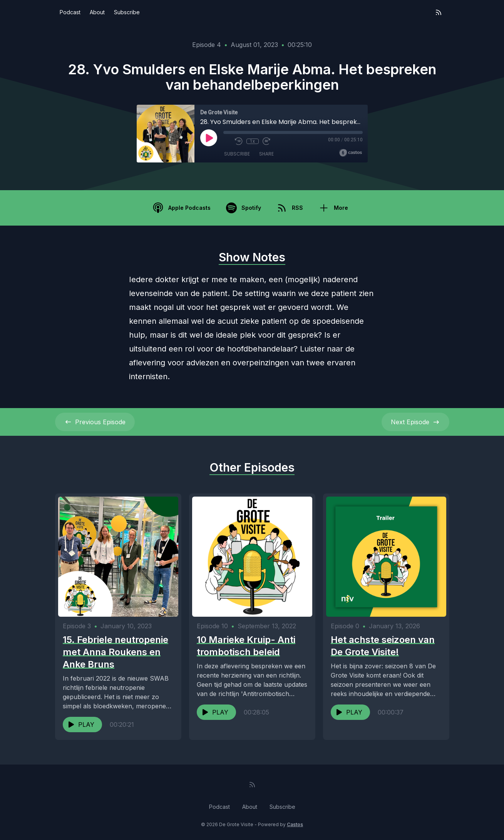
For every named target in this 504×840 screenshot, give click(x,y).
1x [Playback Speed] (252, 141)
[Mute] (227, 141)
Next (415, 422)
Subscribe (127, 12)
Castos (295, 824)
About (97, 12)
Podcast (70, 12)
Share (266, 154)
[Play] (209, 138)
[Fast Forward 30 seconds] (266, 141)
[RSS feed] (439, 12)
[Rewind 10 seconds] (239, 141)
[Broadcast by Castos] (351, 153)
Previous (95, 422)
